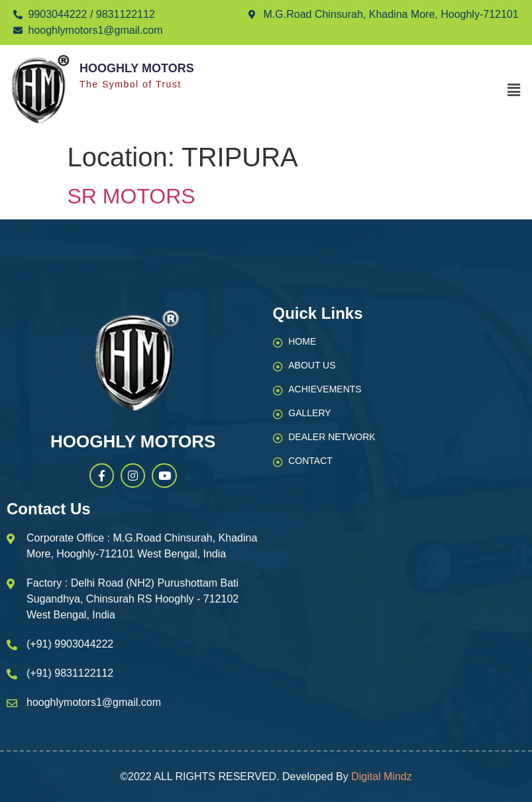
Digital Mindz (382, 776)
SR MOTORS (132, 196)
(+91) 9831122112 (70, 673)
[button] (514, 90)
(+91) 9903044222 (70, 644)
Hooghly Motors (137, 68)
